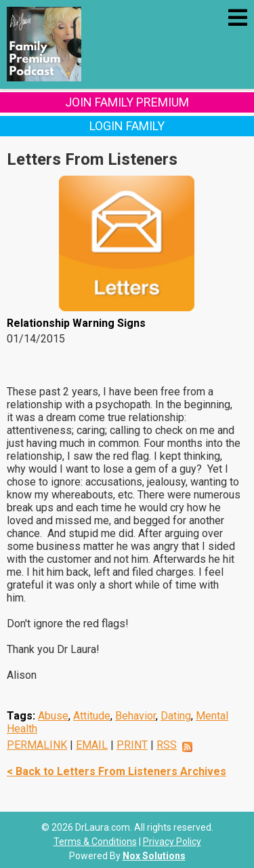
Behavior (135, 716)
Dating (176, 716)
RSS (167, 745)
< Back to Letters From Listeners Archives (117, 771)
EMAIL (92, 745)
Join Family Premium (127, 102)
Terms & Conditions (95, 842)
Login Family (127, 126)
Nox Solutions (154, 856)
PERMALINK (37, 745)
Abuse (53, 716)
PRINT (132, 745)
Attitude (92, 716)
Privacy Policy (172, 842)
